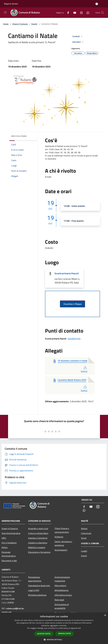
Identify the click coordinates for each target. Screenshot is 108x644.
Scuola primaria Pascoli (67, 273)
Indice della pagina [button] (19, 136)
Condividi (78, 37)
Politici (5, 547)
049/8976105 (74, 339)
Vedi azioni (78, 42)
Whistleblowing (61, 590)
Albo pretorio (60, 586)
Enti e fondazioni (9, 543)
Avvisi (84, 538)
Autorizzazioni (61, 550)
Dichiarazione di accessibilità (62, 606)
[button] (54, 640)
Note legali (59, 600)
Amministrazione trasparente (62, 579)
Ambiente (59, 537)
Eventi (34, 24)
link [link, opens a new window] (79, 628)
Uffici (4, 538)
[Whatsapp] (87, 13)
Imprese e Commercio (38, 538)
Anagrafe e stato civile (38, 528)
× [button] (105, 615)
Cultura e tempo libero (38, 533)
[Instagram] (80, 13)
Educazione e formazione (39, 552)
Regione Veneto (11, 4)
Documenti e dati (9, 561)
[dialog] (54, 628)
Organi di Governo (10, 528)
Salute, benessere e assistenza (63, 543)
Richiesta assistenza (37, 595)
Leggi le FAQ (34, 590)
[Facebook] (67, 13)
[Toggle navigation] (5, 12)
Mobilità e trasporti (37, 547)
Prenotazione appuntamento (35, 579)
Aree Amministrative (11, 533)
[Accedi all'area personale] (97, 4)
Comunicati (86, 533)
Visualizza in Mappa (72, 304)
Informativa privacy (63, 595)
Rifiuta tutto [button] (65, 634)
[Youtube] (74, 13)
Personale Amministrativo (9, 554)
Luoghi (84, 551)
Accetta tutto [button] (44, 634)
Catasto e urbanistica (38, 543)
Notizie (84, 528)
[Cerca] (102, 13)
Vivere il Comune (20, 24)
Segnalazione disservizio (39, 586)
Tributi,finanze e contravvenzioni (62, 530)
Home (6, 24)
